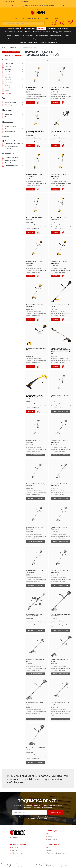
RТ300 (7, 91)
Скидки (49, 850)
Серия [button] (5, 60)
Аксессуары (52, 42)
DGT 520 (8, 80)
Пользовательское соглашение (21, 856)
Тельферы (54, 39)
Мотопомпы (64, 39)
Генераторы (52, 28)
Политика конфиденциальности (57, 853)
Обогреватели (13, 39)
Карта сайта (15, 850)
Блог (49, 847)
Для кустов (9, 114)
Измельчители (25, 39)
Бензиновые (9, 129)
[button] (62, 23)
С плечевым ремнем (12, 166)
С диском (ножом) (11, 160)
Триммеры (41, 28)
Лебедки (23, 42)
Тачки (9, 35)
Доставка (50, 834)
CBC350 (8, 75)
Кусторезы (68, 32)
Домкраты (30, 35)
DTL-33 (7, 72)
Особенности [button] (8, 154)
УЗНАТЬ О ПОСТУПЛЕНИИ (61, 412)
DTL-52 (7, 88)
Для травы (9, 117)
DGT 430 (8, 77)
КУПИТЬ (30, 102)
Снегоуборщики (30, 28)
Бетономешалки (42, 35)
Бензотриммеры (10, 102)
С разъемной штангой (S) (13, 144)
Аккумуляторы (19, 35)
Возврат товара (52, 840)
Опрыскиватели (56, 35)
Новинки (48, 18)
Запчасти (43, 42)
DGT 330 (8, 69)
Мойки (28, 32)
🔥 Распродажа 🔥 (15, 28)
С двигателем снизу (11, 158)
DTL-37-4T (8, 83)
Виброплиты (33, 42)
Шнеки (66, 35)
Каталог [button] (16, 18)
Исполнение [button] (8, 122)
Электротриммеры (11, 105)
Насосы (20, 32)
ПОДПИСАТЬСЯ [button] (56, 812)
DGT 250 (8, 67)
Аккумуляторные (11, 126)
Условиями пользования (36, 819)
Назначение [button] (7, 110)
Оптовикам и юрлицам (32, 18)
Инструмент (57, 32)
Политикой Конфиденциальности (48, 817)
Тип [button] (4, 98)
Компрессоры (63, 28)
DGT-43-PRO (9, 64)
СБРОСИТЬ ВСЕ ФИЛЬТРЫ (13, 56)
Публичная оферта (17, 853)
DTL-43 (7, 85)
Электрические (10, 132)
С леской (8, 163)
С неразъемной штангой (13, 141)
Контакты (59, 18)
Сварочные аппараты (40, 39)
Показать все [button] (7, 94)
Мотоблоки (37, 32)
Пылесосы (47, 32)
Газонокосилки (10, 32)
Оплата (49, 837)
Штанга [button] (6, 137)
